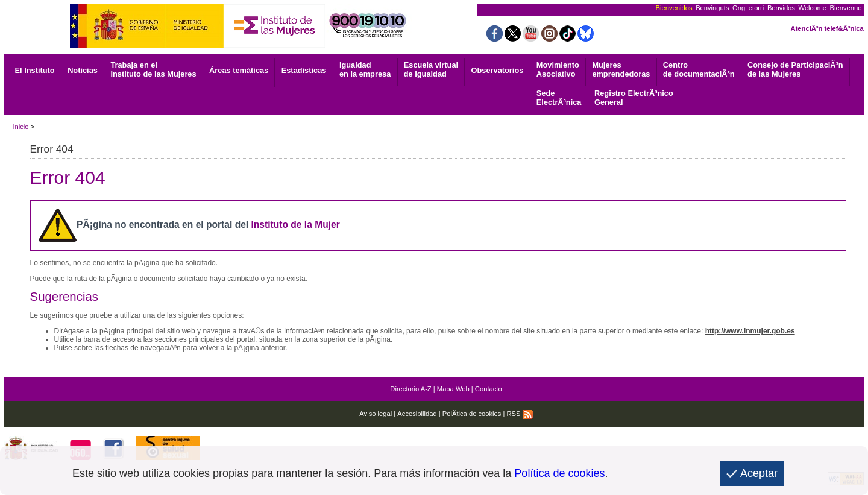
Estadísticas (304, 70)
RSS (520, 414)
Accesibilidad (417, 414)
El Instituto (35, 70)
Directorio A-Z (410, 389)
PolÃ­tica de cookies (472, 414)
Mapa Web (453, 389)
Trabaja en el (153, 69)
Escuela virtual (431, 69)
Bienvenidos (674, 8)
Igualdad (365, 69)
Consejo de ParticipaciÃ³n (795, 69)
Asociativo (558, 69)
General (634, 98)
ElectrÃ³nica (559, 98)
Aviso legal (376, 414)
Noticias (83, 70)
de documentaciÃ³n (699, 69)
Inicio (20, 127)
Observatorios (498, 70)
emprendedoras (621, 69)
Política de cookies (559, 473)
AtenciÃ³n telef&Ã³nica (827, 28)
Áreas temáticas (239, 70)
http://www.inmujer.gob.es (750, 331)
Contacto (489, 389)
